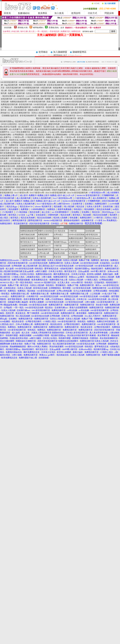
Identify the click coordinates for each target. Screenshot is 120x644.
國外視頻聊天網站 (24, 171)
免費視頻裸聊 (102, 135)
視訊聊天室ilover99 (76, 246)
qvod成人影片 (54, 104)
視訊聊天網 (42, 82)
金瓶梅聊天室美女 (73, 129)
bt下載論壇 (73, 253)
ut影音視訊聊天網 (85, 187)
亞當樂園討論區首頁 (10, 116)
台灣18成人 (58, 235)
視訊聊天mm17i (44, 246)
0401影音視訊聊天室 (9, 82)
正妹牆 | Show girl (61, 249)
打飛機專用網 (104, 129)
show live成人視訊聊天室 (32, 164)
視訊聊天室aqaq (60, 242)
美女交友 (57, 257)
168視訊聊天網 (39, 85)
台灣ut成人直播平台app (50, 148)
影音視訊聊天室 (81, 107)
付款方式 (92, 13)
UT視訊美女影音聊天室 (35, 137)
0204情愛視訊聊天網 (31, 88)
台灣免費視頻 (18, 135)
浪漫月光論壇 (22, 187)
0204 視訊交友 (59, 231)
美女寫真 (24, 257)
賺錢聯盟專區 (79, 52)
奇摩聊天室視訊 (25, 85)
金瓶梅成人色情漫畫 (56, 143)
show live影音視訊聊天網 (23, 190)
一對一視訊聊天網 (112, 93)
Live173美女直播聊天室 (20, 132)
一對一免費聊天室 (11, 145)
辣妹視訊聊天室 (112, 113)
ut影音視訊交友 (92, 235)
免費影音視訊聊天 (28, 238)
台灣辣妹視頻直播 (18, 143)
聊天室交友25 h (27, 242)
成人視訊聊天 (24, 127)
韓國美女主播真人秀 (54, 137)
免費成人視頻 (98, 161)
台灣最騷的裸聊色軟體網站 (106, 164)
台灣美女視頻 (75, 135)
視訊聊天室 (50, 107)
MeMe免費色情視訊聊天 (10, 182)
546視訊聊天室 (38, 107)
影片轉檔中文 (92, 96)
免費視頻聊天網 (88, 135)
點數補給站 (24, 13)
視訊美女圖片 (76, 121)
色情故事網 (58, 88)
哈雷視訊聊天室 (70, 118)
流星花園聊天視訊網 (107, 96)
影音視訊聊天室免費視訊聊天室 (51, 129)
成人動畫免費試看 (110, 116)
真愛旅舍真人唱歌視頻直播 (28, 166)
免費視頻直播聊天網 (81, 140)
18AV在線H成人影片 (69, 124)
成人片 (101, 102)
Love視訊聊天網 (32, 96)
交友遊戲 (52, 82)
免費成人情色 (46, 169)
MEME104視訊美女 (9, 124)
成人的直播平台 (15, 129)
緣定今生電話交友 (86, 127)
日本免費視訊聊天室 (87, 110)
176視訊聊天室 (32, 91)
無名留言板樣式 (103, 91)
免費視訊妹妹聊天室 (106, 110)
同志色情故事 (101, 88)
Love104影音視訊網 (22, 99)
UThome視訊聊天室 (49, 110)
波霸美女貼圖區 (66, 145)
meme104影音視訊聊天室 (48, 145)
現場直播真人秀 (30, 129)
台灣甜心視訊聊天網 (99, 82)
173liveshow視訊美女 (97, 166)
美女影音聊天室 (50, 164)
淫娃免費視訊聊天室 (22, 107)
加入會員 (59, 13)
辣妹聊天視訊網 (47, 96)
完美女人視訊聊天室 (40, 113)
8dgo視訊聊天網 (11, 85)
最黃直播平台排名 (11, 148)
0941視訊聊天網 (57, 91)
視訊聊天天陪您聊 (89, 129)
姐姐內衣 (21, 96)
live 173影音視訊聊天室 (50, 166)
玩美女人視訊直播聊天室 (89, 143)
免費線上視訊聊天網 (16, 93)
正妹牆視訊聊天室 (28, 246)
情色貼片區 (98, 93)
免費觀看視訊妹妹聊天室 (94, 113)
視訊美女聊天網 (9, 96)
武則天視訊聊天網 (13, 88)
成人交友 (7, 169)
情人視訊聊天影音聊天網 (102, 85)
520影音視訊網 (93, 99)
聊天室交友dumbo (93, 238)
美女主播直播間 (104, 137)
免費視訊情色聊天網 (12, 164)
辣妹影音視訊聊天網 (28, 145)
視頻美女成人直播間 (17, 140)
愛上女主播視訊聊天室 (21, 113)
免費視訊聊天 (101, 121)
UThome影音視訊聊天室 (59, 113)
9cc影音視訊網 (80, 99)
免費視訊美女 (26, 253)
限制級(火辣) (23, 28)
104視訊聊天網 (84, 85)
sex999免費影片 (59, 169)
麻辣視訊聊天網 (63, 82)
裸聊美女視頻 (108, 132)
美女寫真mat (74, 249)
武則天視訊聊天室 (97, 107)
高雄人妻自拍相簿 (54, 102)
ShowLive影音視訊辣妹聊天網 (89, 116)
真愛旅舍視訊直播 (7, 166)
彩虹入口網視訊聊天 (17, 91)
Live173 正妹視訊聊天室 (83, 164)
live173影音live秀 (65, 164)
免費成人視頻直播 (22, 179)
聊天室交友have (92, 257)
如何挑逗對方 (76, 113)
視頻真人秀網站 (45, 135)
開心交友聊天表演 (85, 148)
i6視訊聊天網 (46, 88)
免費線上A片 (75, 190)
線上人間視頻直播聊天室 (101, 140)
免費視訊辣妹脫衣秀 (18, 102)
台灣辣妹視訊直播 (35, 140)
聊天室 (56, 238)
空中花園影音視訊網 (69, 104)
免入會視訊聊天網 (77, 96)
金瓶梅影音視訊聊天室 (103, 190)
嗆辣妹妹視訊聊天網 (67, 93)
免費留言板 (45, 91)
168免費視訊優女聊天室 (68, 110)
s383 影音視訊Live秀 (50, 187)
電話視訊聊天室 (42, 118)
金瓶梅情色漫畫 (92, 253)
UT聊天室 (73, 231)
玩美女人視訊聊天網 (34, 93)
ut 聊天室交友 (74, 242)
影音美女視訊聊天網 (55, 85)
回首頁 (7, 13)
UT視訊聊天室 (69, 116)
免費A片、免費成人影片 (77, 169)
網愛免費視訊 (106, 99)
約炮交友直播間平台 (78, 153)
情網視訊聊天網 (62, 96)
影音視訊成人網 (86, 104)
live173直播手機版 (82, 145)
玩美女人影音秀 (50, 140)
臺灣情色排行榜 (51, 93)
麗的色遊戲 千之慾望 (80, 82)
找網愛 (47, 99)
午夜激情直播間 (74, 150)
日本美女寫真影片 (20, 177)
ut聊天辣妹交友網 (27, 235)
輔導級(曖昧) (38, 28)
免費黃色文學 (33, 169)
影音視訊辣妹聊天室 (28, 116)
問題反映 (109, 13)
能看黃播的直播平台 (103, 127)
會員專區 (43, 13)
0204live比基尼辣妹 (77, 235)
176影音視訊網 (37, 99)
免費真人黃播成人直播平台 (105, 148)
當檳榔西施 (57, 116)
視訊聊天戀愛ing (7, 121)
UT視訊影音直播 (19, 169)
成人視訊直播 (71, 143)
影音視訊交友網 (111, 102)
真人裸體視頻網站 (60, 135)
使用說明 (76, 13)
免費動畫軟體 (56, 118)
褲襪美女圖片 (34, 110)
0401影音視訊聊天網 (72, 88)
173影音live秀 (95, 132)
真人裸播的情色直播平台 (66, 127)
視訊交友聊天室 (45, 116)
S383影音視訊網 (40, 104)
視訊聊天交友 (71, 85)
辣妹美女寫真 (59, 253)
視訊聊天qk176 (91, 242)
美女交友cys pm (92, 246)
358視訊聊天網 (88, 88)
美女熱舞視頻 (31, 135)
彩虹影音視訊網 (90, 102)
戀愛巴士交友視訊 (45, 231)
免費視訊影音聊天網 (87, 91)
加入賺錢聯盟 (60, 52)
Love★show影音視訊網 (72, 102)
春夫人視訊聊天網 (85, 93)
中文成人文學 (54, 132)
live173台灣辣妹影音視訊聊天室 (74, 166)
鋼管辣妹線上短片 (60, 55)
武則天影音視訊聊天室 (17, 110)
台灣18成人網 (43, 253)
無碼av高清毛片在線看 (39, 121)
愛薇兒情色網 (41, 124)
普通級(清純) (54, 28)
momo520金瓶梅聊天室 (37, 143)
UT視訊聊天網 (71, 91)
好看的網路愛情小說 (65, 107)
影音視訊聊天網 (26, 104)
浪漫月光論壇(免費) (42, 190)
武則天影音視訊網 (101, 104)
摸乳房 (80, 118)
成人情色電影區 (82, 132)
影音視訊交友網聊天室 (86, 137)
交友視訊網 (90, 231)
